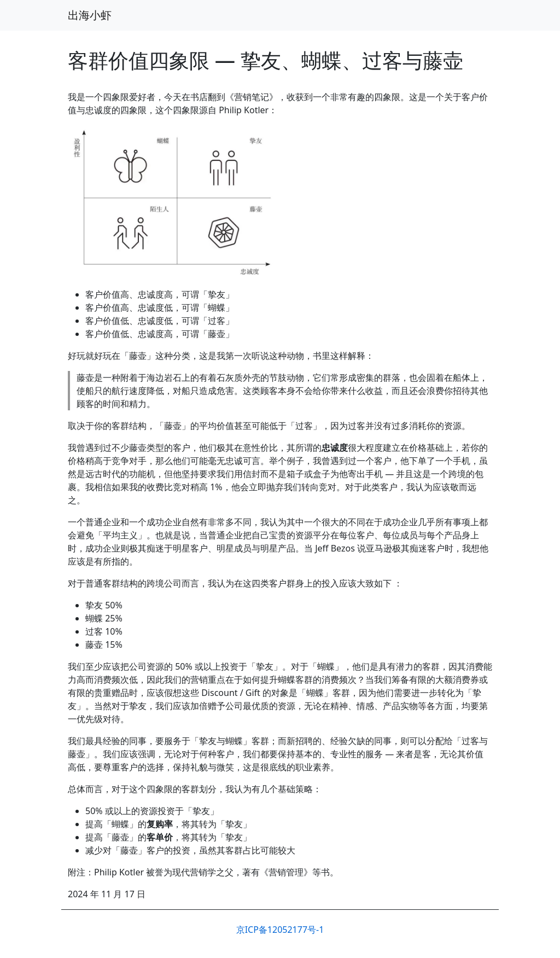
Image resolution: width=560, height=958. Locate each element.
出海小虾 (90, 15)
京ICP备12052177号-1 (280, 930)
